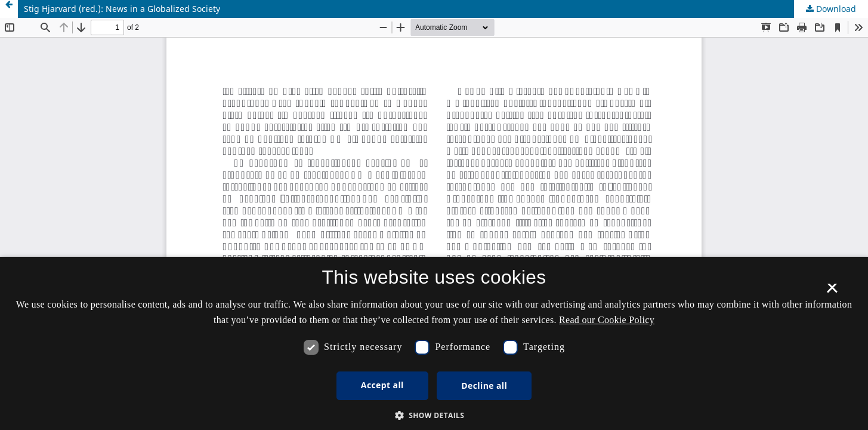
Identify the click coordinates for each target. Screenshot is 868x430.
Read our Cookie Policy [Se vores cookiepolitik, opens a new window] (607, 320)
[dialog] (434, 343)
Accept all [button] (382, 385)
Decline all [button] (484, 386)
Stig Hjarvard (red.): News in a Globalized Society (122, 9)
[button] (434, 415)
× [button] (832, 292)
